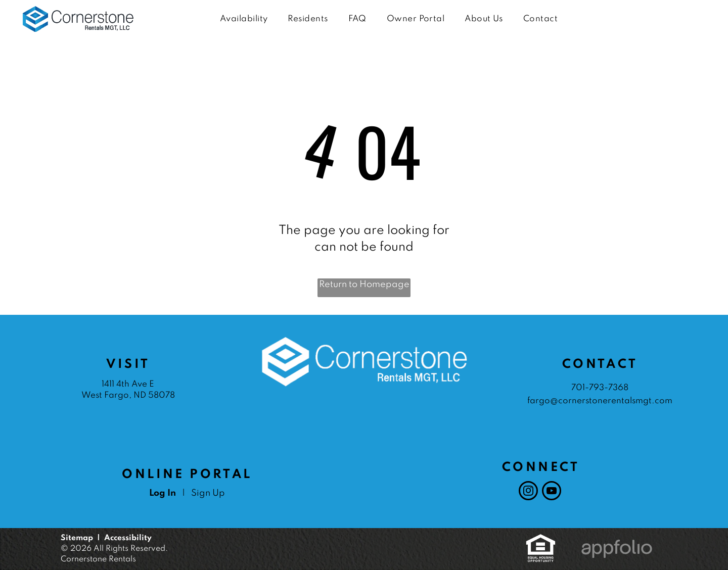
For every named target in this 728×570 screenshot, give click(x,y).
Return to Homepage (364, 284)
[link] (541, 539)
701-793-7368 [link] (600, 388)
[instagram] (528, 492)
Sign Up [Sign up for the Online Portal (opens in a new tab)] (208, 493)
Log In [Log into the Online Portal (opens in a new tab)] (163, 493)
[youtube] (552, 492)
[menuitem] (244, 19)
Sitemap (77, 538)
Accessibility (128, 538)
